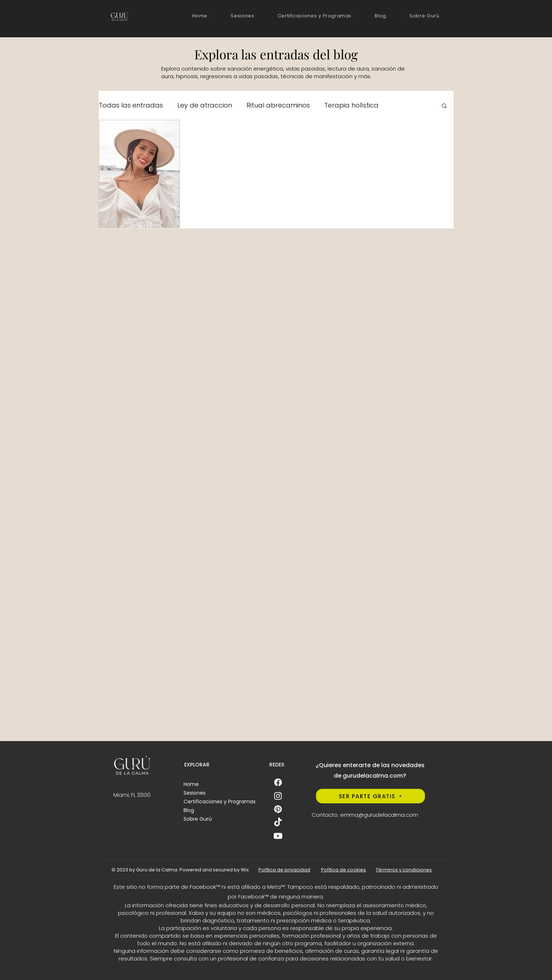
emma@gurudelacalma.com (379, 815)
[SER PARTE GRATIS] (370, 796)
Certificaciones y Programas (220, 802)
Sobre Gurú (198, 819)
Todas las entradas (131, 105)
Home (191, 784)
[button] (315, 16)
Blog (189, 810)
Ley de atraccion (205, 105)
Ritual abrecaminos (278, 105)
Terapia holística (351, 105)
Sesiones (195, 793)
